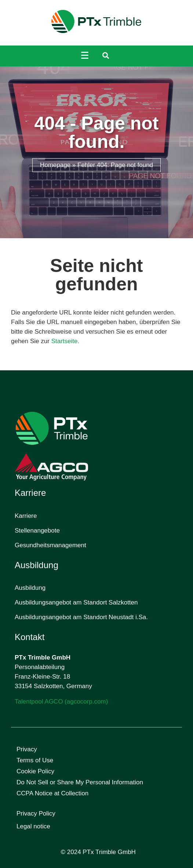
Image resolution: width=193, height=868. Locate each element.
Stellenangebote (37, 531)
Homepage (55, 165)
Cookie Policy (35, 771)
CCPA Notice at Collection (52, 793)
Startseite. (65, 341)
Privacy (27, 749)
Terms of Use (35, 760)
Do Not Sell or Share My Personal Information (80, 782)
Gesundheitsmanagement (50, 545)
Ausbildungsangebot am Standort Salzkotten (76, 602)
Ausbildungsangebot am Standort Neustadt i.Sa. (81, 617)
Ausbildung (30, 588)
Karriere (26, 516)
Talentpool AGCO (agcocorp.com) (61, 702)
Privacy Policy (36, 813)
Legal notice (33, 826)
